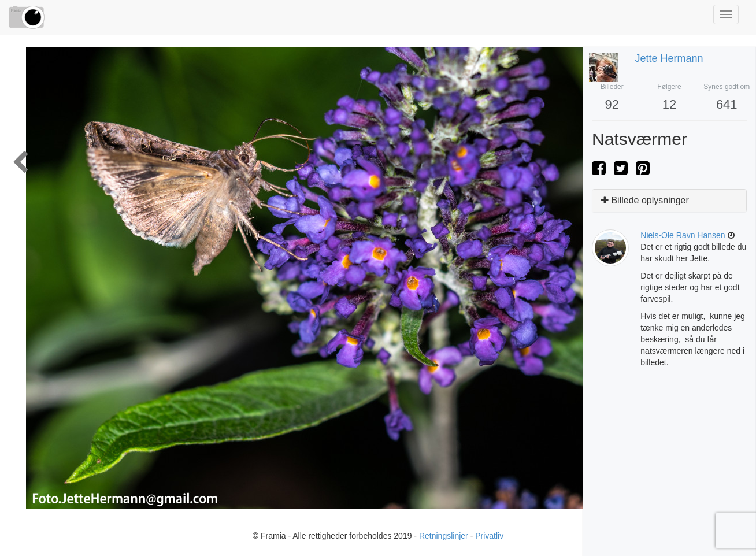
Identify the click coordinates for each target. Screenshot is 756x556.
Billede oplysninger (645, 200)
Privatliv (489, 536)
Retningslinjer (444, 536)
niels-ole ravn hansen (683, 235)
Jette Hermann (669, 58)
